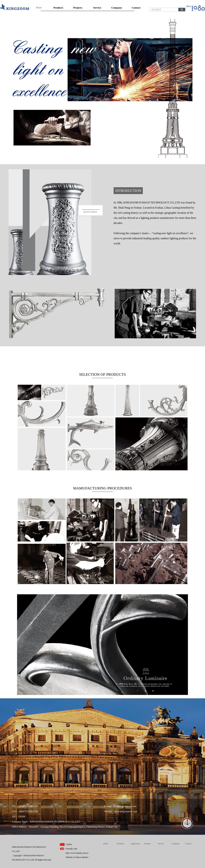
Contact (136, 8)
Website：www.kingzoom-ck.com (121, 811)
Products (58, 8)
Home (39, 8)
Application (135, 844)
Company (117, 8)
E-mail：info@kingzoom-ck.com (120, 806)
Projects (78, 8)
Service (97, 8)
